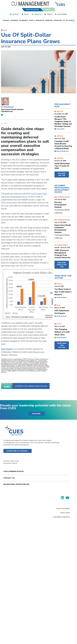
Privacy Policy (65, 513)
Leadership (14, 21)
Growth (32, 21)
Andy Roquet (9, 107)
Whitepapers (62, 14)
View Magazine (32, 10)
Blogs (26, 14)
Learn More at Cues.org (17, 451)
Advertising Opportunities (16, 484)
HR (64, 21)
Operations (58, 21)
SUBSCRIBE (36, 414)
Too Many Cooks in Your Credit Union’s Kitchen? (63, 292)
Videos (50, 14)
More (71, 21)
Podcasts (38, 14)
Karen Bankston (63, 151)
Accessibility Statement (61, 517)
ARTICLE (64, 119)
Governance (24, 21)
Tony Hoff (61, 129)
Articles (16, 14)
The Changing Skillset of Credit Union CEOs (62, 332)
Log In (48, 10)
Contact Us (9, 478)
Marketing (49, 21)
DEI (67, 21)
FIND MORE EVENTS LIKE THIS (62, 265)
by (56, 129)
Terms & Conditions (63, 509)
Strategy (6, 21)
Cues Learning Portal (14, 471)
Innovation (40, 21)
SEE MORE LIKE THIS (62, 174)
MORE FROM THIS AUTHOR (62, 345)
